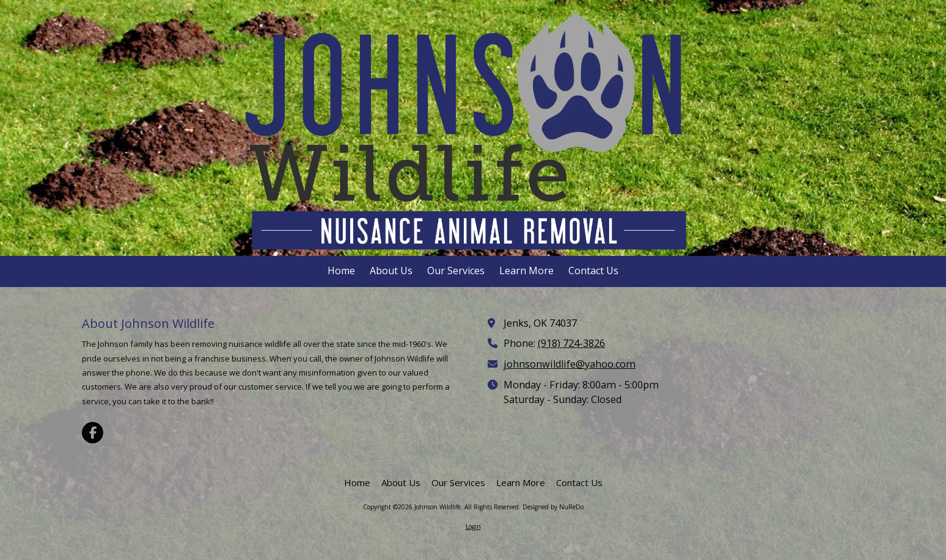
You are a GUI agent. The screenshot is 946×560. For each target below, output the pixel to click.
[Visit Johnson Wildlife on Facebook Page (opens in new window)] (93, 433)
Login (473, 526)
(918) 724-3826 (571, 343)
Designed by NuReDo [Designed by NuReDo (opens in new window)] (553, 507)
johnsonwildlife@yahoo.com (570, 364)
